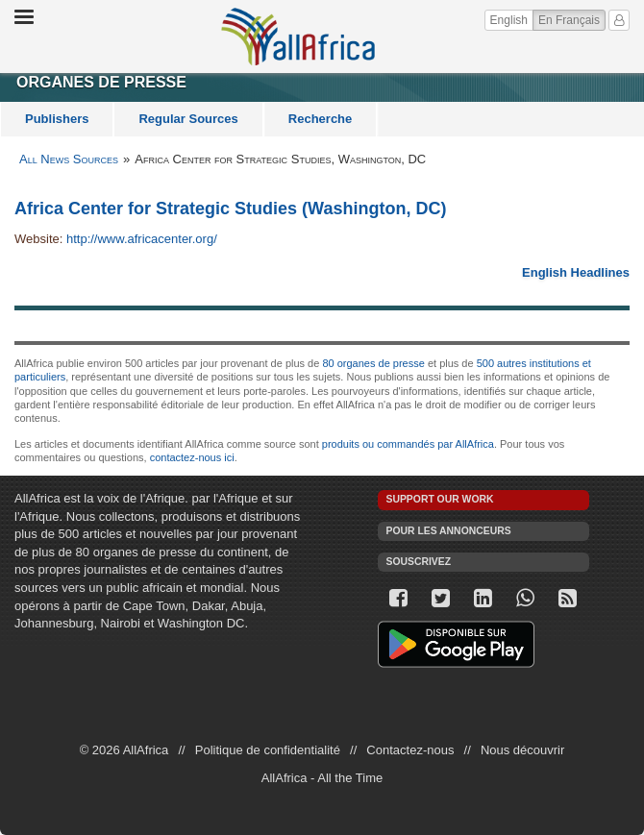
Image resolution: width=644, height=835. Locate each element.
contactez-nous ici (192, 457)
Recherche (320, 119)
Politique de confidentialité (268, 750)
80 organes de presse (373, 363)
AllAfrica (298, 37)
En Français (572, 19)
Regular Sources (188, 119)
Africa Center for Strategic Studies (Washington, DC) (230, 209)
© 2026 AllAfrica (124, 750)
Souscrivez (419, 562)
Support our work (440, 499)
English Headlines (576, 272)
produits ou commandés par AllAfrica (408, 444)
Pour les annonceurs (449, 531)
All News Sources (69, 159)
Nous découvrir (522, 750)
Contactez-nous (410, 750)
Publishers (57, 119)
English (509, 20)
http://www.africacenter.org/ (142, 239)
